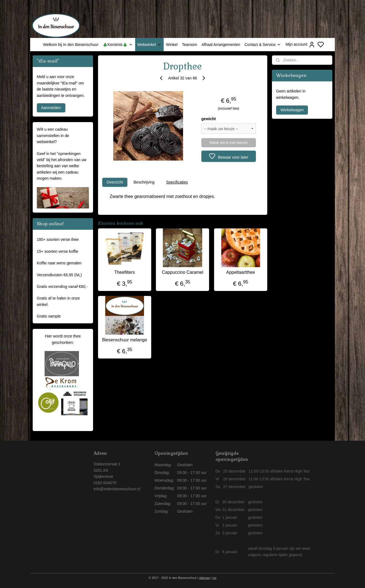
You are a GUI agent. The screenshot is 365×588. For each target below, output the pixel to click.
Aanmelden (51, 108)
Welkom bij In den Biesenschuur (71, 45)
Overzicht (115, 182)
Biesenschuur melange (124, 340)
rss (214, 578)
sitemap (205, 578)
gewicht (209, 119)
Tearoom (189, 45)
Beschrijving (144, 182)
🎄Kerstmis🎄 (118, 45)
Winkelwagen (292, 110)
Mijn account (300, 45)
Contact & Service (263, 45)
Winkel (172, 45)
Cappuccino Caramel (182, 272)
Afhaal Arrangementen (221, 45)
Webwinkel (149, 45)
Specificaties (177, 182)
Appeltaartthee (240, 272)
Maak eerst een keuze (228, 143)
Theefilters (124, 272)
